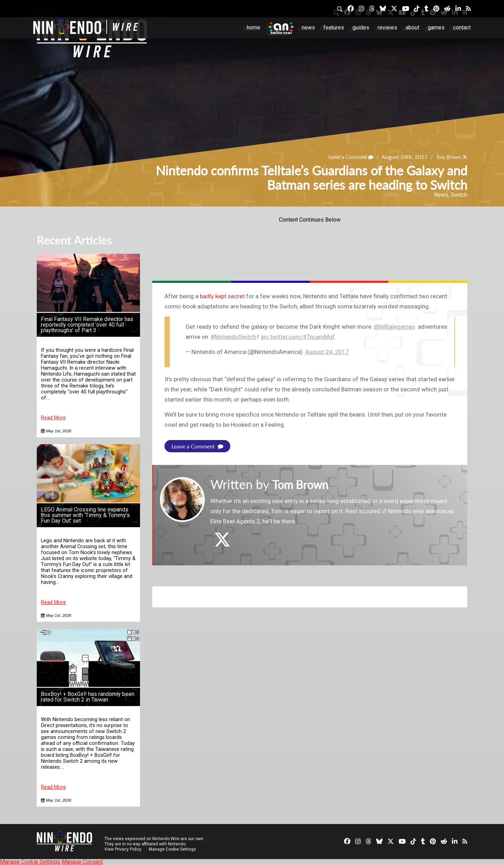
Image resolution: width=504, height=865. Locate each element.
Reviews (387, 27)
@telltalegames (394, 327)
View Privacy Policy (123, 849)
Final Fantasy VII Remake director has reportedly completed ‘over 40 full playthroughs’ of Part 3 (87, 325)
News (308, 27)
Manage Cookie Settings (173, 849)
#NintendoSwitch (233, 337)
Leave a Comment (344, 157)
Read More (53, 418)
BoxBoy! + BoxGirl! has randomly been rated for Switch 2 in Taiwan (88, 697)
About (412, 27)
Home (254, 27)
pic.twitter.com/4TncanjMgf (298, 337)
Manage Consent (82, 862)
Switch (459, 195)
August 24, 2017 (327, 352)
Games (436, 27)
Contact (462, 27)
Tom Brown (446, 157)
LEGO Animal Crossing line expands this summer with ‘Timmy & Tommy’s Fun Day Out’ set (85, 515)
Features (334, 27)
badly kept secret (222, 296)
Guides (361, 27)
